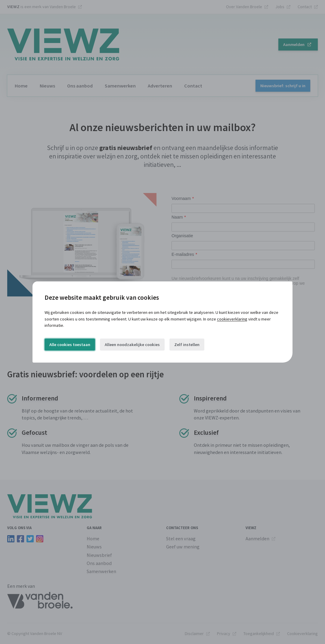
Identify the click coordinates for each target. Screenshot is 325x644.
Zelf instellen (187, 345)
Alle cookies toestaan (70, 345)
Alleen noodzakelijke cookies (132, 345)
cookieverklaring (232, 319)
